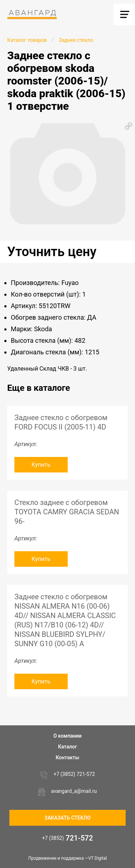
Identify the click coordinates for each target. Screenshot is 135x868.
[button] (129, 126)
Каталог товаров (27, 40)
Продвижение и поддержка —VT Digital (67, 858)
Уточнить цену (52, 252)
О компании (67, 736)
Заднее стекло (76, 40)
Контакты (67, 757)
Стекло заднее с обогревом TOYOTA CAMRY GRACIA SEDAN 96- (67, 512)
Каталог (67, 747)
